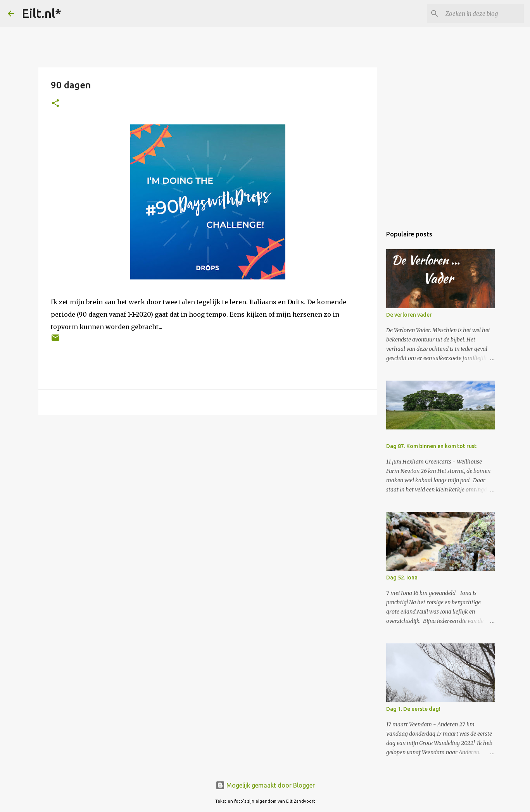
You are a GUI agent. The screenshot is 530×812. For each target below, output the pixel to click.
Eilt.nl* (41, 13)
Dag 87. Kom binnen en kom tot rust (431, 446)
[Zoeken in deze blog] (483, 14)
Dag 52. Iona (402, 578)
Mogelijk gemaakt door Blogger (265, 785)
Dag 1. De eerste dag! (413, 709)
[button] (55, 104)
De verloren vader (409, 315)
